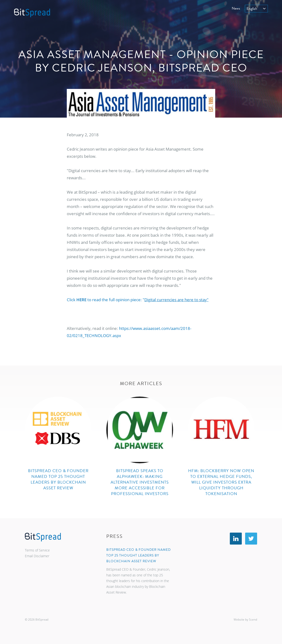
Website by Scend (245, 619)
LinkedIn (236, 539)
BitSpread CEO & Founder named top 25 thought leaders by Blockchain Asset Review (138, 555)
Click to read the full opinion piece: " (138, 300)
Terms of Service (37, 550)
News (236, 8)
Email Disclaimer (37, 556)
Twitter (251, 539)
